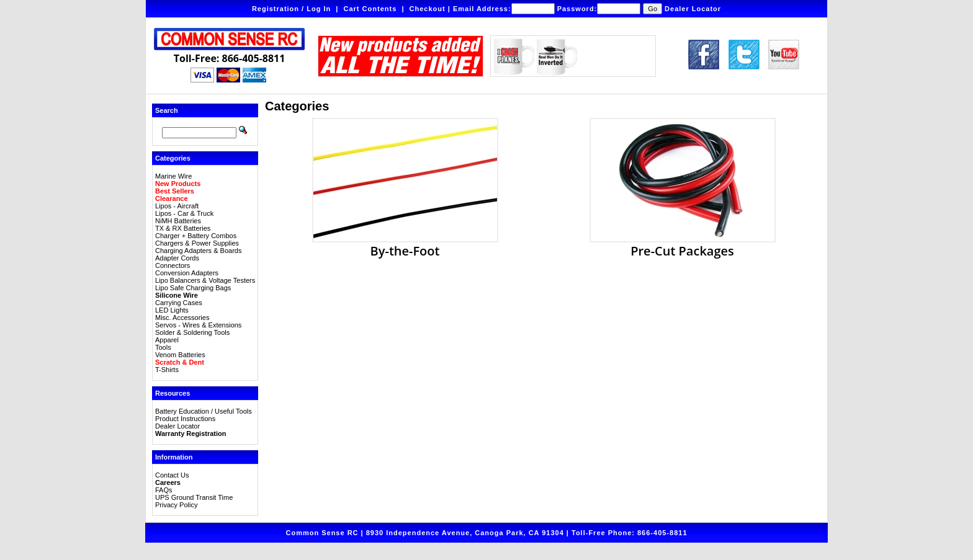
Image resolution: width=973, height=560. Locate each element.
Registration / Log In (291, 9)
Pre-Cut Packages (683, 244)
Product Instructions (185, 419)
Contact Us (172, 475)
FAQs (164, 490)
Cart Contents (370, 9)
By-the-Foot (405, 244)
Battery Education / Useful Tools (204, 411)
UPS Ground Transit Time (194, 497)
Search (167, 110)
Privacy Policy (176, 505)
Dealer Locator (693, 9)
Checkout (428, 9)
